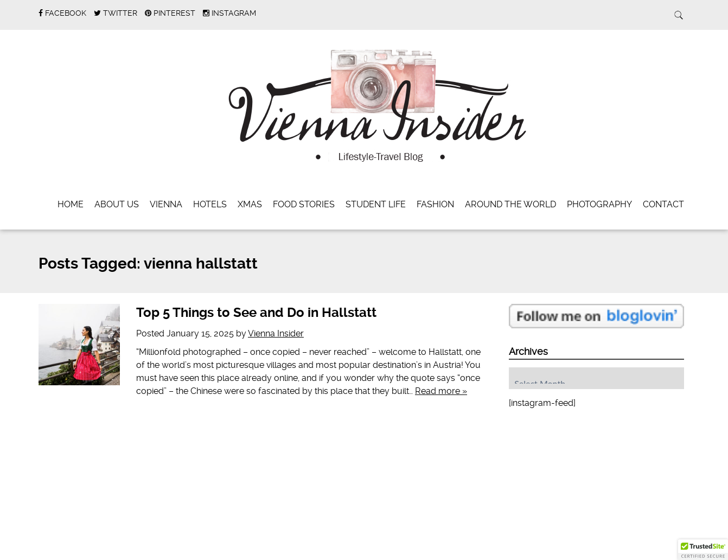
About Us (117, 204)
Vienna (166, 204)
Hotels (210, 204)
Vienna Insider (276, 333)
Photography (599, 204)
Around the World (510, 204)
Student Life (376, 204)
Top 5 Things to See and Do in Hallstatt (256, 313)
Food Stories (304, 204)
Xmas (250, 204)
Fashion (435, 204)
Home (71, 204)
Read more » (441, 391)
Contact (663, 204)
